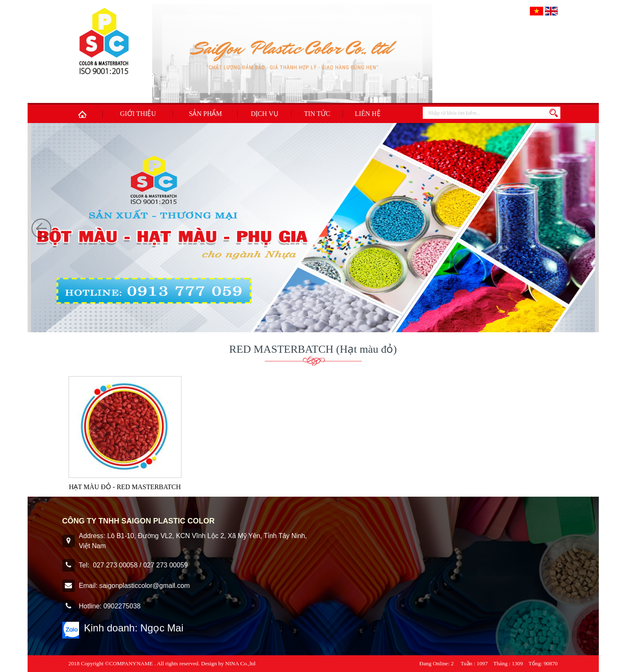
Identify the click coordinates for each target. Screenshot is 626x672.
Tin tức (317, 114)
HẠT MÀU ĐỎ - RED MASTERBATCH (125, 487)
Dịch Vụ (265, 114)
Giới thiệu (138, 114)
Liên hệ (368, 114)
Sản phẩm (206, 114)
